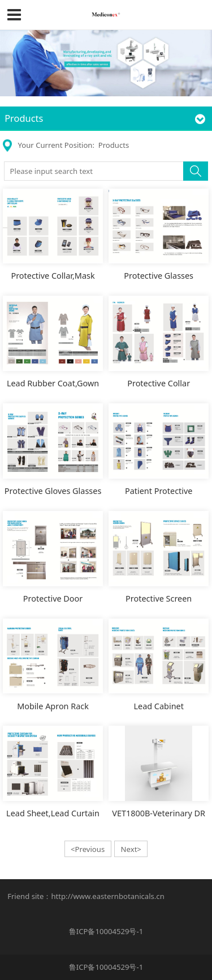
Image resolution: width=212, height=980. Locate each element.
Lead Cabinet (158, 706)
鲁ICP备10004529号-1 (106, 931)
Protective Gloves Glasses (53, 491)
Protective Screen (159, 598)
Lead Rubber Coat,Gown (53, 383)
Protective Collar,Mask (53, 276)
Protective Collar (159, 383)
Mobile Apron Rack (53, 706)
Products (114, 145)
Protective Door (53, 598)
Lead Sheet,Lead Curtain (53, 813)
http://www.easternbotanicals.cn (107, 896)
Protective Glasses (159, 276)
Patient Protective (159, 491)
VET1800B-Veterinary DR (159, 813)
